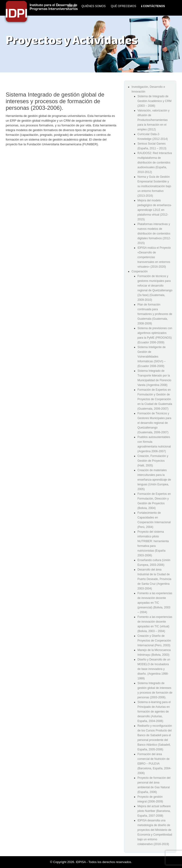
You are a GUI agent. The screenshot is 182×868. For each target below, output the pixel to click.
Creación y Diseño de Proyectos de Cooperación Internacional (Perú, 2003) (154, 641)
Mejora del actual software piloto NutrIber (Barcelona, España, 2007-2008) (154, 811)
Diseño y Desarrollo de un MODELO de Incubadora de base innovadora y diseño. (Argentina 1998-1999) (154, 669)
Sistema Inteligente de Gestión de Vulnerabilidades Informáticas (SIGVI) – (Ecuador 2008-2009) (152, 357)
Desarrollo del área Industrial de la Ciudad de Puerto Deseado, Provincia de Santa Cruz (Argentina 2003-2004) (154, 579)
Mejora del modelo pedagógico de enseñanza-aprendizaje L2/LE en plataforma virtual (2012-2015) (155, 210)
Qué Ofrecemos (124, 6)
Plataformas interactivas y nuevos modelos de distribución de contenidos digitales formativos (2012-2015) (154, 234)
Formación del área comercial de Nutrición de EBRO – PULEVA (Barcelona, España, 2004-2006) (154, 764)
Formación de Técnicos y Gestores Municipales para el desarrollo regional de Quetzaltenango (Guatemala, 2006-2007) (154, 423)
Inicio (72, 6)
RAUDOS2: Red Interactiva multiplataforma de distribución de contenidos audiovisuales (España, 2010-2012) (155, 163)
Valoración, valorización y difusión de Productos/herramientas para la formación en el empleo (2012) (153, 120)
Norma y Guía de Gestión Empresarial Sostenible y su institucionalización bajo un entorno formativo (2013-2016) (154, 186)
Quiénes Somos (94, 6)
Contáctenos (154, 6)
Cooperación (140, 271)
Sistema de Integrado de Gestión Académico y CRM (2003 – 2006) (154, 101)
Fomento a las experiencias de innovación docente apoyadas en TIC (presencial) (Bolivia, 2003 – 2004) (155, 603)
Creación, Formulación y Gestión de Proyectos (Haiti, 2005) (153, 461)
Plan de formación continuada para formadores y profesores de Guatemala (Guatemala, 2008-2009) (155, 314)
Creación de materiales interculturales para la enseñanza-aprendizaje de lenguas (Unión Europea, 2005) (154, 480)
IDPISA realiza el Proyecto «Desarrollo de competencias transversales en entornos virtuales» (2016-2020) (154, 257)
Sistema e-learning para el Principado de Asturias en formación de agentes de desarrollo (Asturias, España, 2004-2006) (154, 712)
